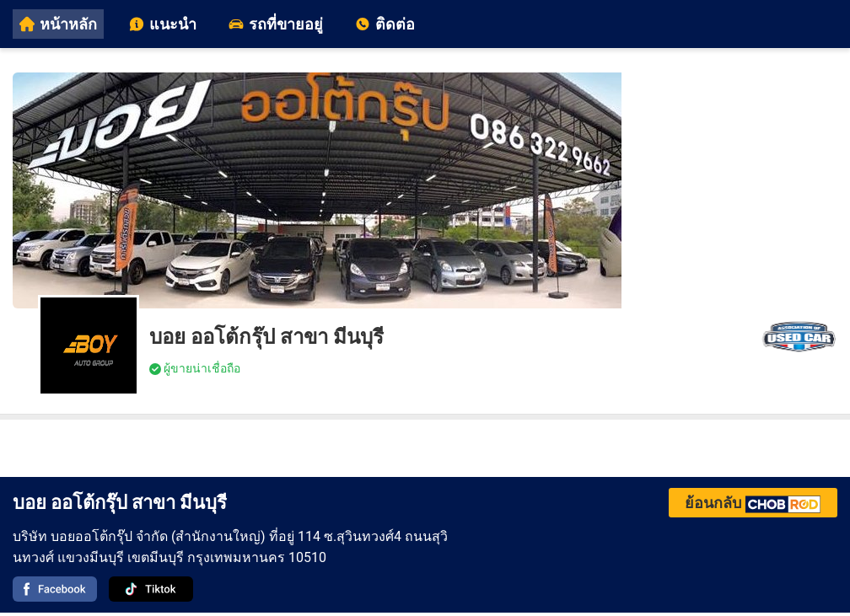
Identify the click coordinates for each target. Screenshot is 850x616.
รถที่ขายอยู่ (276, 24)
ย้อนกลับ (753, 503)
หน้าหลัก (58, 24)
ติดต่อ (385, 24)
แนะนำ (163, 24)
